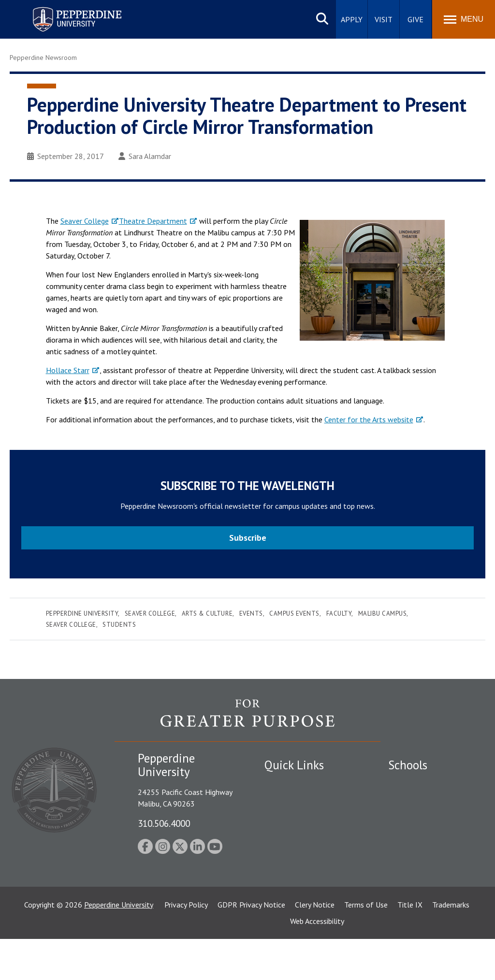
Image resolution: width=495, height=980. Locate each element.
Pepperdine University (82, 613)
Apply (352, 19)
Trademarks (451, 946)
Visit (384, 19)
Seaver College (85, 221)
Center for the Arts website (369, 419)
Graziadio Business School (430, 817)
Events (251, 613)
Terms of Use (366, 946)
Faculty (339, 613)
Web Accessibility (317, 962)
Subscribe (248, 538)
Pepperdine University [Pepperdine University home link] (66, 9)
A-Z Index (280, 867)
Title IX (410, 946)
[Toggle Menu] (464, 19)
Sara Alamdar (145, 156)
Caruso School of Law (424, 800)
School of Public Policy (425, 880)
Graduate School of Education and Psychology (430, 848)
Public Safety (286, 783)
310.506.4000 (164, 823)
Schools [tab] (408, 765)
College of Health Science (430, 897)
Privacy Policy (186, 946)
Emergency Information (303, 817)
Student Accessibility (298, 800)
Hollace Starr (68, 370)
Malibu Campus (383, 613)
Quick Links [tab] (294, 765)
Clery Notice (315, 946)
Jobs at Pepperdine (295, 834)
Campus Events (294, 613)
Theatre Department (153, 221)
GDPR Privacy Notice (251, 946)
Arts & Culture (207, 613)
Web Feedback (287, 901)
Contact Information (298, 850)
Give (415, 19)
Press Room (284, 884)
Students (119, 625)
